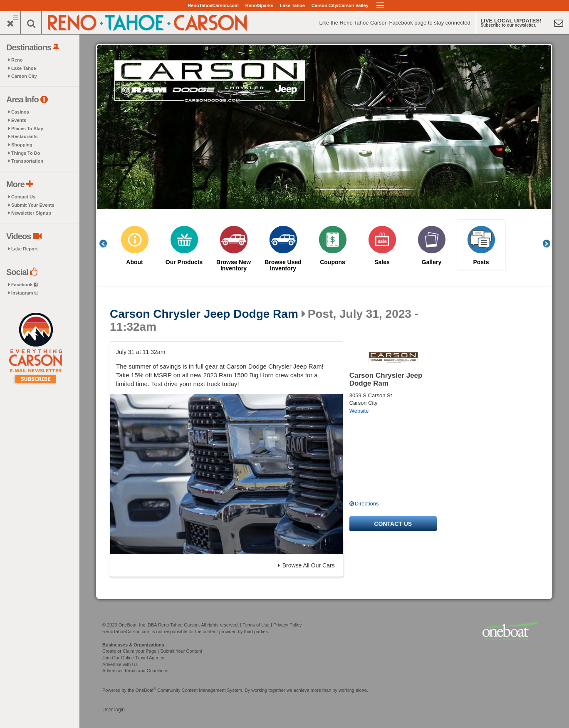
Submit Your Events (33, 205)
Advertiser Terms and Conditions (135, 671)
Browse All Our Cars (306, 565)
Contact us (393, 524)
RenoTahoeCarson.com (213, 5)
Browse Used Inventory (283, 265)
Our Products (184, 262)
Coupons (333, 262)
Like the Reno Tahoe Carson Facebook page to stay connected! (395, 23)
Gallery (432, 262)
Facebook (24, 285)
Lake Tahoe (292, 5)
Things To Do (26, 153)
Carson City (24, 76)
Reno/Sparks (259, 5)
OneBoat (146, 690)
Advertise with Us (120, 664)
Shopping (22, 145)
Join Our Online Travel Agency (133, 658)
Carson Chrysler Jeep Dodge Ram (204, 314)
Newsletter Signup (31, 213)
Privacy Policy (287, 625)
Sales (382, 262)
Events (19, 120)
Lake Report (25, 249)
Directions (367, 504)
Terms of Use (256, 625)
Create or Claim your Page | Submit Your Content (152, 651)
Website (359, 411)
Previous (108, 244)
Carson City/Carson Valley (340, 5)
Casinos (20, 112)
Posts (481, 262)
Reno (17, 60)
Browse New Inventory (234, 265)
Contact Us (23, 197)
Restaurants (25, 136)
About (134, 262)
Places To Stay (27, 129)
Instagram (25, 293)
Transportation (27, 161)
